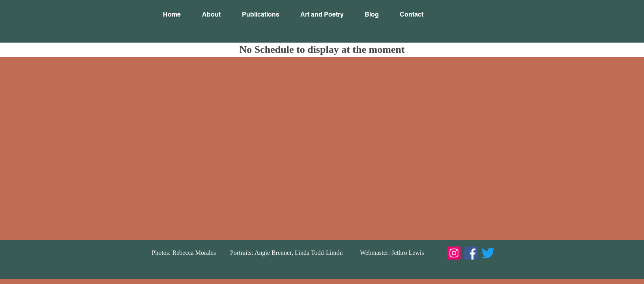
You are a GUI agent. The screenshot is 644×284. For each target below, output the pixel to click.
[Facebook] (471, 253)
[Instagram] (454, 253)
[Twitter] (488, 253)
